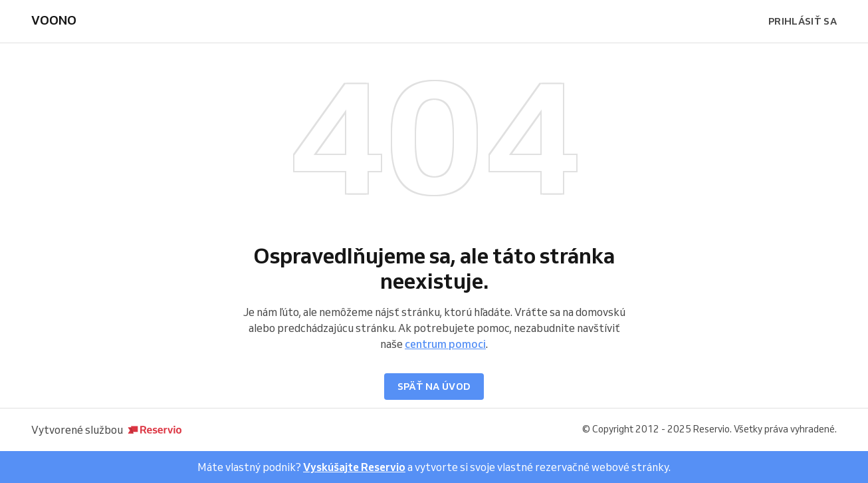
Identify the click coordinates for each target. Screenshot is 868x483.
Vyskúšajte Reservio (354, 467)
